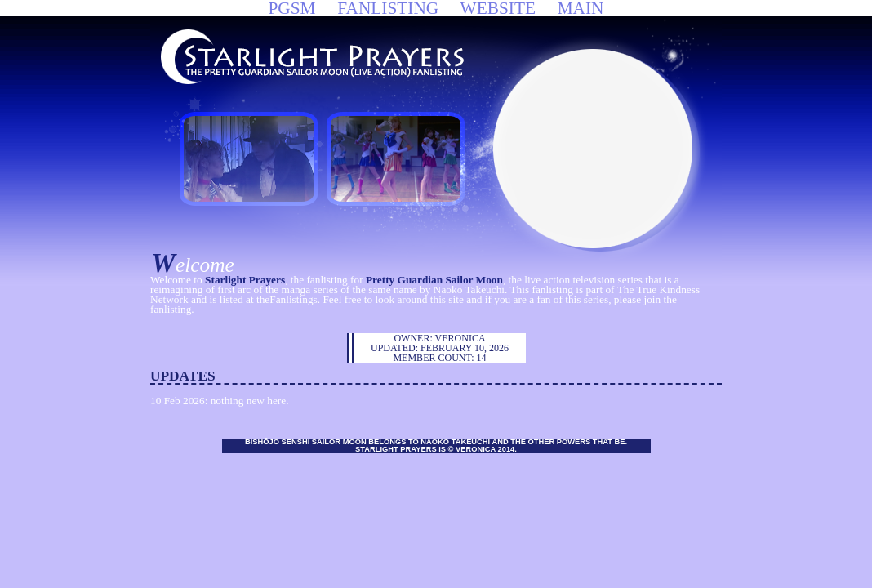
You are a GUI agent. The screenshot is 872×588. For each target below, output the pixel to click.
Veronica (460, 338)
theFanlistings (287, 299)
